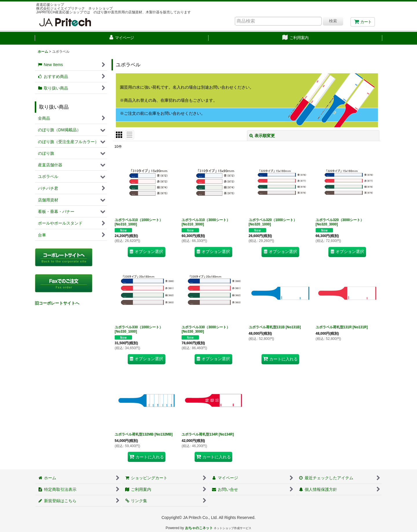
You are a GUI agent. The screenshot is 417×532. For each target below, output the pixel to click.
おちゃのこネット (199, 528)
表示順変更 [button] (262, 136)
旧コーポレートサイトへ (57, 303)
